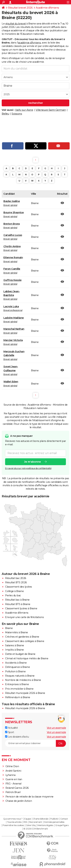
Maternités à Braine (17, 632)
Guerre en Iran (14, 779)
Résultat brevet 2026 (20, 8)
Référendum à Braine (18, 697)
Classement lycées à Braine (21, 608)
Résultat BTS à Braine (18, 604)
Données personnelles (54, 822)
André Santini (13, 771)
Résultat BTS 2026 (16, 582)
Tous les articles (14, 822)
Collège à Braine (14, 591)
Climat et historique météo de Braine (27, 658)
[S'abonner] (35, 743)
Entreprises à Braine (17, 684)
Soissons (17, 114)
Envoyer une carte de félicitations (24, 617)
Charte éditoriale (41, 819)
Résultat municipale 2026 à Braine (25, 693)
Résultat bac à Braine (17, 600)
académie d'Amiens (30, 43)
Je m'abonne (33, 462)
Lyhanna (10, 775)
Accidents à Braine (16, 663)
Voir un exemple (56, 728)
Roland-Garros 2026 (17, 788)
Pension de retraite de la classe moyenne (29, 797)
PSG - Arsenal (13, 784)
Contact (64, 819)
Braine (9, 628)
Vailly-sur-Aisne (24, 110)
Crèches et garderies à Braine (22, 637)
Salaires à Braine (15, 645)
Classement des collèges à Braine (25, 641)
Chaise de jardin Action (19, 801)
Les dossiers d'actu (17, 737)
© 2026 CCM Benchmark (36, 829)
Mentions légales (45, 825)
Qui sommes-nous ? (13, 819)
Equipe (28, 819)
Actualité (11, 728)
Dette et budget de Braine (20, 654)
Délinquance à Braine (17, 667)
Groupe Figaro (62, 825)
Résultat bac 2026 (16, 578)
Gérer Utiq (31, 825)
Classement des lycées (19, 587)
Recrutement (36, 822)
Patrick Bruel (13, 792)
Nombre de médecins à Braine (23, 680)
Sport (10, 732)
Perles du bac (13, 595)
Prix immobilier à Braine (19, 689)
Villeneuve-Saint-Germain (51, 110)
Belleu (5, 114)
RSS (25, 822)
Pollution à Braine (15, 671)
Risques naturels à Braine (20, 676)
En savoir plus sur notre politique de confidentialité (28, 468)
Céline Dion (12, 766)
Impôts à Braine (14, 650)
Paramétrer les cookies (13, 825)
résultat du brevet (16, 24)
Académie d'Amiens (47, 8)
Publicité (54, 819)
